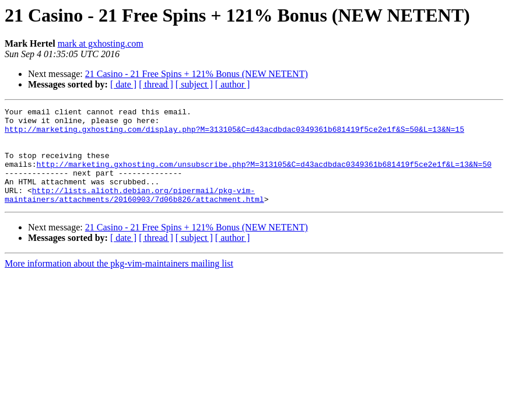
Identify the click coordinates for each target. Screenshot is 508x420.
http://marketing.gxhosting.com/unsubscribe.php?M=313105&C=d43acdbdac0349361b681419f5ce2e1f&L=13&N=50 (264, 176)
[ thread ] (156, 84)
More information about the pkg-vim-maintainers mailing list (119, 283)
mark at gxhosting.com (101, 43)
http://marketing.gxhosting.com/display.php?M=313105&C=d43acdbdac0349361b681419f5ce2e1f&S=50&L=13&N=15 (234, 134)
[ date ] (123, 84)
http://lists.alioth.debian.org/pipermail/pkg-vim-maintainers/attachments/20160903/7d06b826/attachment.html (134, 213)
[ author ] (233, 84)
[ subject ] (194, 84)
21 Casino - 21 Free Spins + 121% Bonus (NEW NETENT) (197, 74)
